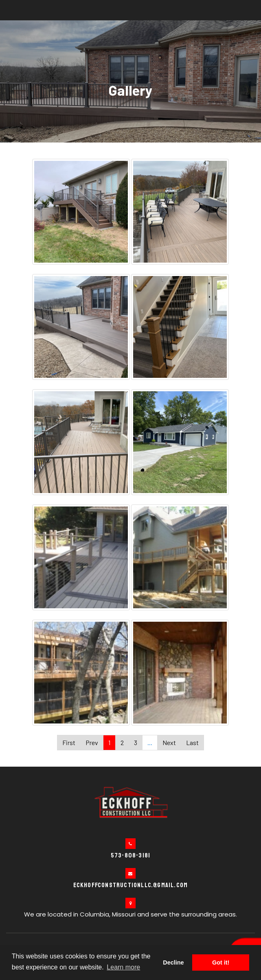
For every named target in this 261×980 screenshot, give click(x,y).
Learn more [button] (123, 967)
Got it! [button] (221, 962)
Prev (92, 742)
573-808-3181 (130, 855)
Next (169, 742)
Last (192, 742)
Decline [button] (173, 962)
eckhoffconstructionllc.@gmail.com (131, 885)
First (69, 742)
